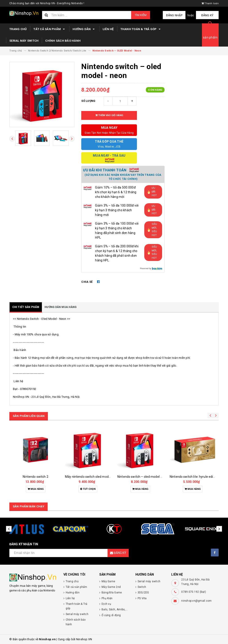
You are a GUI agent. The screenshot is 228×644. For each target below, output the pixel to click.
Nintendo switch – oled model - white (144, 477)
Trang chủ (18, 29)
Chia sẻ (87, 282)
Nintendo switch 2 (35, 477)
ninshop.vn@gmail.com (196, 601)
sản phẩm (210, 37)
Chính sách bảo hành (63, 41)
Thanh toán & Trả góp (141, 29)
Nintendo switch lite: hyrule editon (194, 477)
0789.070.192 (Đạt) (194, 592)
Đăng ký (208, 15)
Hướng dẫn (84, 29)
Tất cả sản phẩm (50, 29)
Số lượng (88, 101)
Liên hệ (108, 29)
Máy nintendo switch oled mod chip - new (94, 477)
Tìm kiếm (141, 15)
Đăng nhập (175, 15)
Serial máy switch (24, 41)
